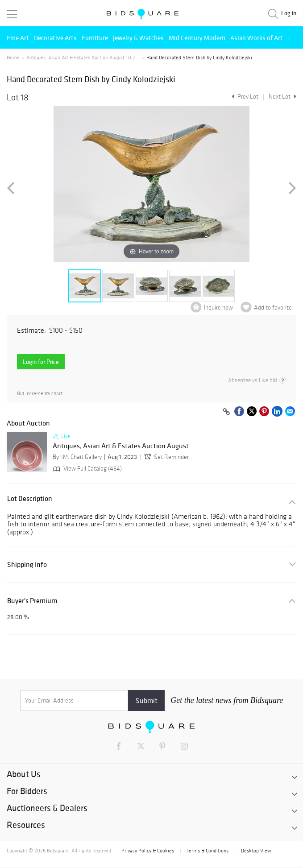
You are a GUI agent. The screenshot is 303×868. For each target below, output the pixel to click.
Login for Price (41, 362)
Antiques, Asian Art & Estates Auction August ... (124, 446)
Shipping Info (27, 564)
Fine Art (18, 38)
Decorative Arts (55, 38)
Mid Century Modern (197, 38)
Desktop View (256, 851)
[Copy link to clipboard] (226, 412)
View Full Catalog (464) (87, 469)
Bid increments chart (40, 394)
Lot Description (30, 498)
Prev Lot (244, 97)
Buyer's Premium (32, 601)
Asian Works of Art (257, 38)
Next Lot (282, 97)
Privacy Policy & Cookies (148, 851)
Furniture (95, 38)
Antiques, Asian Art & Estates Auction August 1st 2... (83, 58)
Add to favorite (273, 308)
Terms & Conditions (208, 851)
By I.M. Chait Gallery (77, 457)
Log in (289, 13)
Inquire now (218, 308)
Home (13, 58)
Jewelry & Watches (138, 38)
